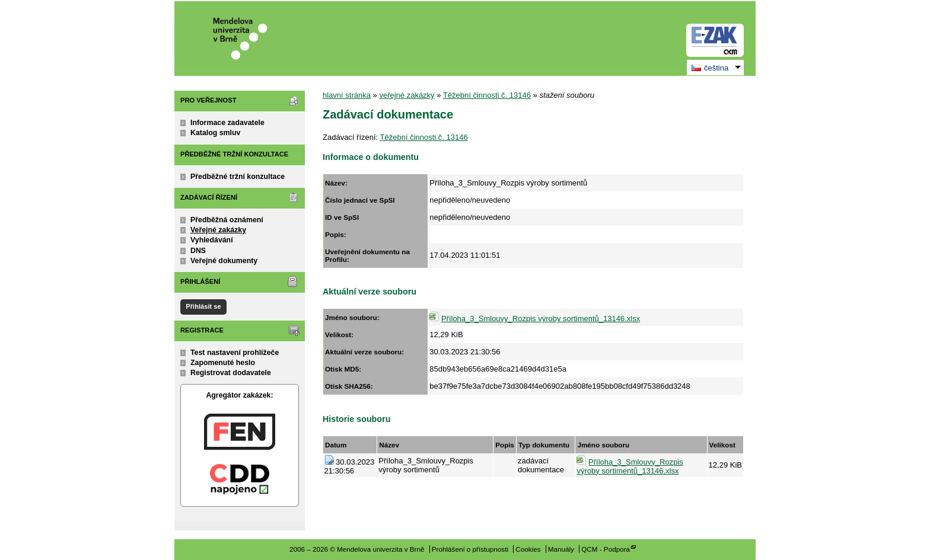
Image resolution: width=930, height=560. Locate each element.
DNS (198, 251)
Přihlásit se (203, 306)
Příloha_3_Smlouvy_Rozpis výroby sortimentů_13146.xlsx (541, 319)
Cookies (528, 549)
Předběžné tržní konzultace (238, 177)
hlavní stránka (347, 95)
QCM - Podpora (606, 549)
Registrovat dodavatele (231, 373)
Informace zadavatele (227, 123)
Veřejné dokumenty (224, 261)
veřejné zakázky (407, 95)
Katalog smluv (215, 133)
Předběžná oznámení (227, 220)
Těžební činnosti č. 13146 (487, 95)
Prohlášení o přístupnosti (470, 549)
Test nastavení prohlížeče (235, 353)
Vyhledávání (212, 240)
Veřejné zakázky (218, 230)
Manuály (561, 549)
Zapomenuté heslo (223, 363)
